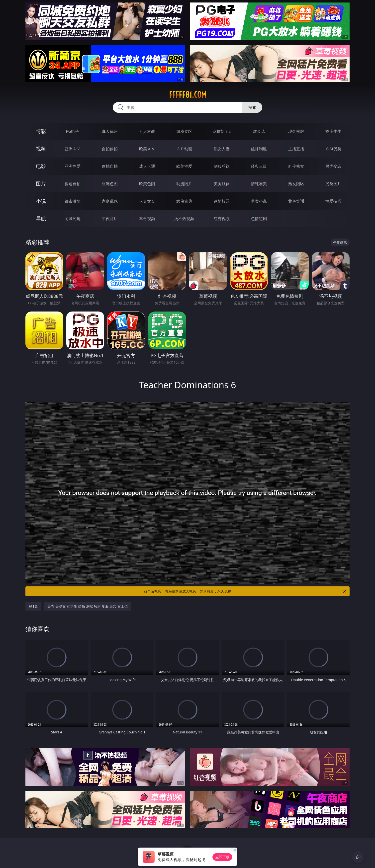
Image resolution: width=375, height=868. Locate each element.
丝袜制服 (259, 149)
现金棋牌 (296, 131)
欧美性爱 (184, 166)
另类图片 (333, 184)
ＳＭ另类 (333, 149)
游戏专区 (184, 131)
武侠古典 (184, 201)
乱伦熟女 (296, 166)
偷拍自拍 (110, 166)
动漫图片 (184, 184)
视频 (41, 149)
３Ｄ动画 (184, 149)
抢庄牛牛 (333, 131)
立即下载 (222, 857)
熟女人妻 (222, 149)
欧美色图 (147, 184)
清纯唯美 (259, 184)
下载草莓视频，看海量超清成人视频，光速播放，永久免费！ (244, 591)
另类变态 (333, 166)
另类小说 (259, 201)
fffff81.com (188, 95)
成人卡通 (147, 166)
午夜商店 (110, 219)
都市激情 (73, 201)
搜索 (252, 107)
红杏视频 (222, 219)
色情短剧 (259, 219)
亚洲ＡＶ (73, 149)
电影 (41, 166)
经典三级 (259, 166)
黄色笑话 (296, 201)
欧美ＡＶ (147, 149)
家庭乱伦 (110, 201)
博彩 (41, 131)
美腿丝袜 (222, 184)
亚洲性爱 (73, 166)
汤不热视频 (184, 219)
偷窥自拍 (73, 184)
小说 (41, 201)
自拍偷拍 (110, 149)
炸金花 (259, 131)
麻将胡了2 (222, 131)
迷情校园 (222, 201)
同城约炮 (73, 219)
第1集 (33, 606)
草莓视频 (147, 219)
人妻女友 (147, 201)
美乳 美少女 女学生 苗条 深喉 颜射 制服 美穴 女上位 (88, 606)
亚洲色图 (110, 184)
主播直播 (296, 149)
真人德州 (110, 131)
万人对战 (147, 131)
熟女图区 (296, 184)
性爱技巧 (333, 201)
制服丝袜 (222, 166)
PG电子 (72, 131)
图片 (41, 184)
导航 (41, 218)
